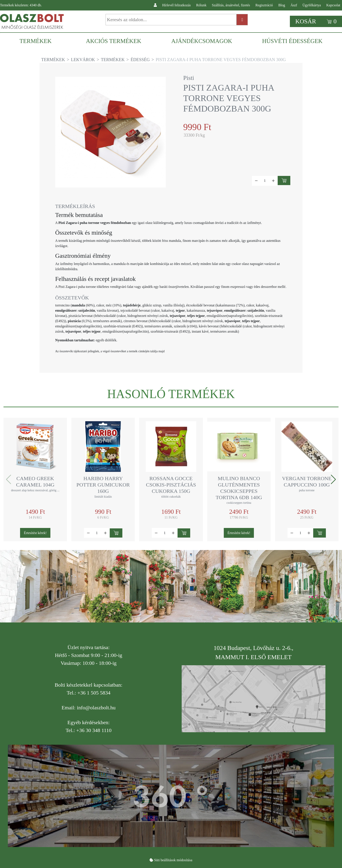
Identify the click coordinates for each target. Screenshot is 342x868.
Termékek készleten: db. (21, 5)
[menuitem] (38, 41)
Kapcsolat (333, 5)
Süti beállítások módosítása (173, 860)
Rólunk (201, 5)
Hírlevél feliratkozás (177, 5)
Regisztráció (264, 5)
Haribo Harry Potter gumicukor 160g (103, 485)
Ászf (294, 5)
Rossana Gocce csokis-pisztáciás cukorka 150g (171, 485)
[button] (333, 480)
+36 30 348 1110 (94, 730)
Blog (282, 5)
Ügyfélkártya (312, 5)
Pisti (189, 78)
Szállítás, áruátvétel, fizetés (231, 5)
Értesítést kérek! (35, 533)
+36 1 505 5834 (94, 693)
